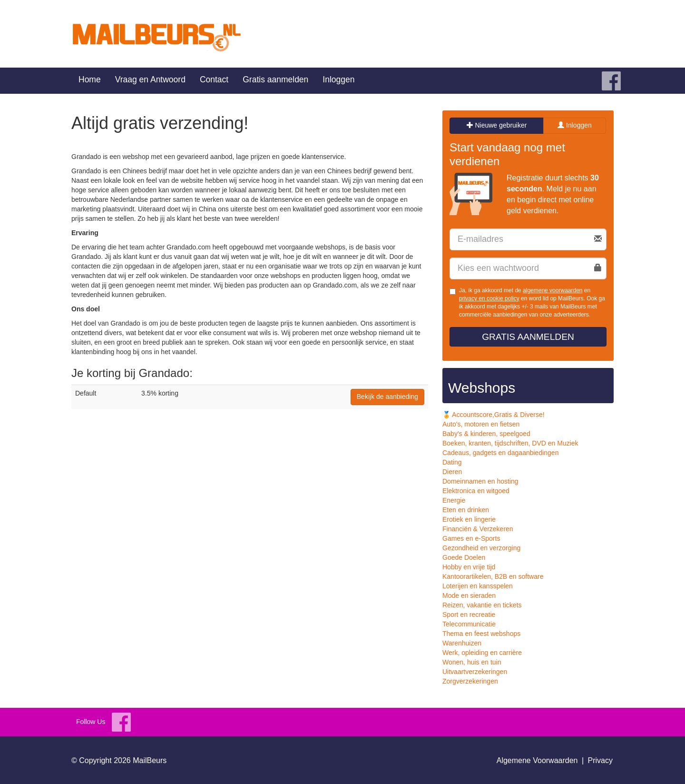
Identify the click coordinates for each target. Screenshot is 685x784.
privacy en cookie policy (489, 298)
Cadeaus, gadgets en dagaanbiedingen (500, 453)
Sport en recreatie (469, 615)
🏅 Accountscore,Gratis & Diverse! (494, 415)
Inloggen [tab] (575, 125)
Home (90, 79)
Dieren (452, 472)
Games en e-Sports (471, 538)
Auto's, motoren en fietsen (481, 424)
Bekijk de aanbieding (387, 397)
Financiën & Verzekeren (478, 529)
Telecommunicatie (469, 624)
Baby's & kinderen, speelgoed (486, 434)
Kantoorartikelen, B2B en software (493, 576)
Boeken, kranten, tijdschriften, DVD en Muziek (510, 443)
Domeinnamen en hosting (480, 481)
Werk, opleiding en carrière (482, 653)
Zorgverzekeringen (470, 681)
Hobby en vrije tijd (469, 567)
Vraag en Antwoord (150, 79)
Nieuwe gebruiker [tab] (497, 125)
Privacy (600, 760)
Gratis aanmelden (275, 79)
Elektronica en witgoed (476, 491)
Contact (214, 79)
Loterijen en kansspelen (478, 586)
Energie (454, 500)
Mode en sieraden (469, 595)
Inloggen (338, 79)
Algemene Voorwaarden (537, 760)
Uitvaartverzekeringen (475, 672)
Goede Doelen (464, 557)
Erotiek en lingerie (469, 519)
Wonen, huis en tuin (472, 662)
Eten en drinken (466, 510)
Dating (452, 462)
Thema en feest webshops (481, 634)
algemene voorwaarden (553, 290)
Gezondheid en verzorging (481, 548)
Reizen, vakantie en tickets (482, 605)
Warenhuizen (462, 643)
